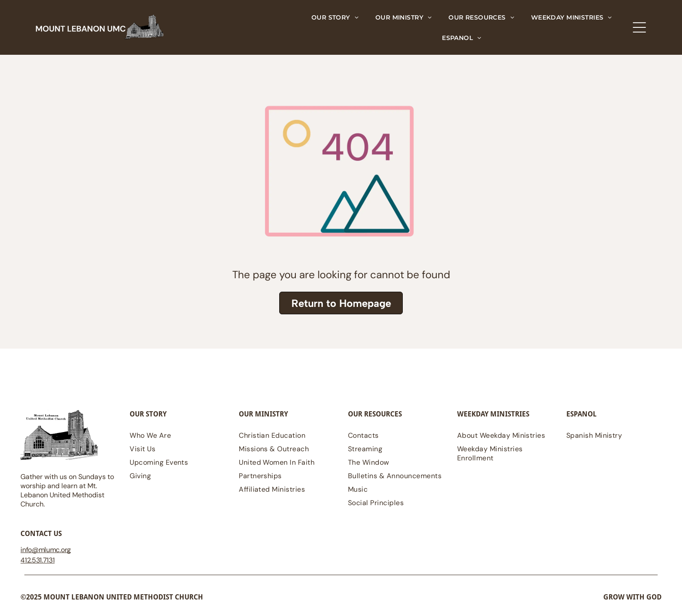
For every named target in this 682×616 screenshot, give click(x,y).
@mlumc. (46, 550)
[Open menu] (639, 27)
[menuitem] (335, 17)
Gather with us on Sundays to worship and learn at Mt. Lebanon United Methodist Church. (67, 490)
